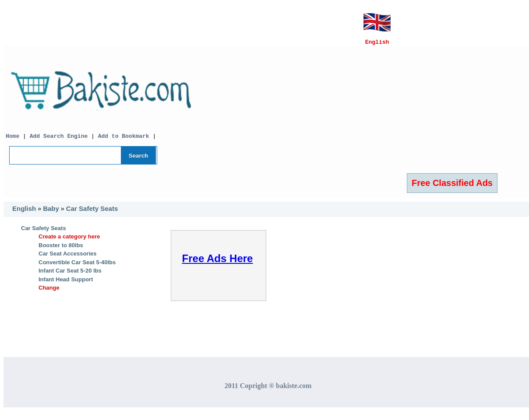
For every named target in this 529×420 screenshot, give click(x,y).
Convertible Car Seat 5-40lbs (77, 266)
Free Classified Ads (452, 187)
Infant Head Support (66, 283)
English (24, 212)
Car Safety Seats (92, 212)
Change (49, 292)
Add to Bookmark (125, 140)
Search (138, 159)
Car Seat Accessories (68, 257)
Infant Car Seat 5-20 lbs (70, 275)
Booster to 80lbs (61, 249)
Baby (51, 212)
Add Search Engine (59, 140)
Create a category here (69, 240)
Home (12, 140)
